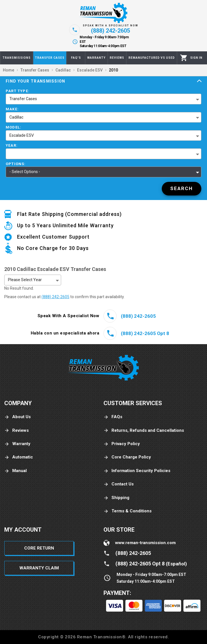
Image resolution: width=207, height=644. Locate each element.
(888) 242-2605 (55, 297)
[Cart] (184, 58)
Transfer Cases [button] (23, 99)
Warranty (17, 444)
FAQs (113, 417)
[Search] (182, 189)
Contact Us (119, 484)
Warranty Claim (39, 568)
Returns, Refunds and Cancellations (144, 431)
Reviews (16, 431)
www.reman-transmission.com (145, 543)
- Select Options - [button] (25, 172)
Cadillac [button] (16, 117)
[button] (103, 154)
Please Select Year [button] (25, 280)
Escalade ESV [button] (22, 135)
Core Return (39, 548)
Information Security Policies (137, 471)
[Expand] (199, 81)
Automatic (19, 457)
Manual (15, 471)
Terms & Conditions (128, 511)
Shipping (116, 498)
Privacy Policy (122, 444)
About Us (17, 417)
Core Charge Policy (127, 457)
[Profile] (196, 58)
